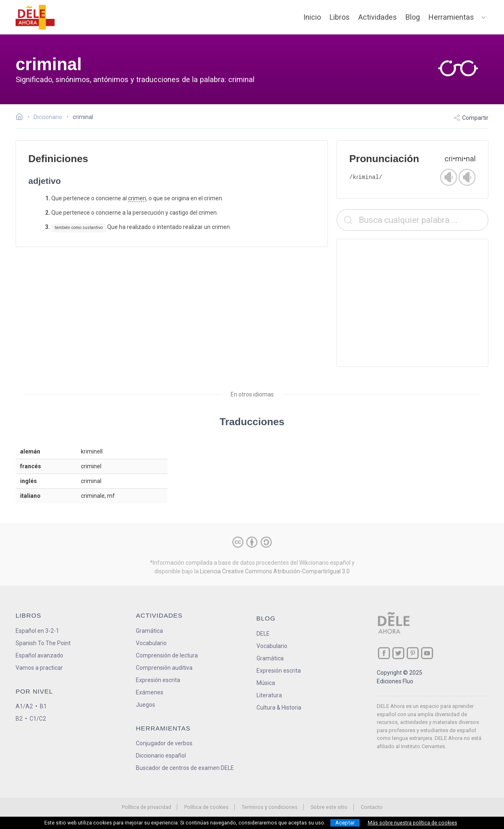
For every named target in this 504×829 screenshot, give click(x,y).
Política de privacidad (147, 807)
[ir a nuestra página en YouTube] (427, 653)
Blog (413, 17)
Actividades (378, 17)
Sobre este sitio (329, 807)
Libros (340, 17)
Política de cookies (206, 807)
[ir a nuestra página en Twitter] (398, 653)
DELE (263, 634)
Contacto (372, 807)
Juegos (145, 705)
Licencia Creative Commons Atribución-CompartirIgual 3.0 (275, 571)
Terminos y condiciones (270, 807)
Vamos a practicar (39, 668)
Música (266, 683)
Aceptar (345, 823)
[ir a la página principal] (35, 17)
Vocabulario (151, 643)
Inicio (312, 17)
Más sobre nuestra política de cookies (412, 823)
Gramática (149, 631)
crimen (137, 198)
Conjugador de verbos (164, 743)
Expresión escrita (158, 680)
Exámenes (150, 692)
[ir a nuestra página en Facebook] (384, 653)
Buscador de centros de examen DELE (185, 768)
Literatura (269, 695)
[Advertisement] (412, 303)
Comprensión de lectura (167, 655)
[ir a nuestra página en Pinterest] (413, 653)
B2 (19, 719)
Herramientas (451, 17)
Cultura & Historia (279, 708)
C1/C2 (38, 719)
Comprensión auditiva (164, 668)
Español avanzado (39, 655)
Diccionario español (161, 756)
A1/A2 (24, 706)
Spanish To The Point (43, 643)
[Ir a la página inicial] (22, 118)
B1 (43, 706)
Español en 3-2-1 (37, 631)
